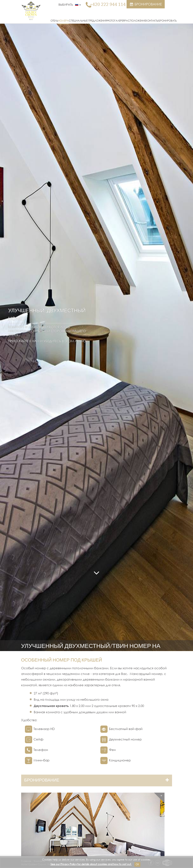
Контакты (152, 21)
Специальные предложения (88, 21)
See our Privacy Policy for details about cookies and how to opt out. (91, 864)
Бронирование (146, 4)
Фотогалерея (116, 21)
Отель (54, 21)
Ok (137, 864)
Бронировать (168, 21)
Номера (63, 21)
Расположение (135, 21)
